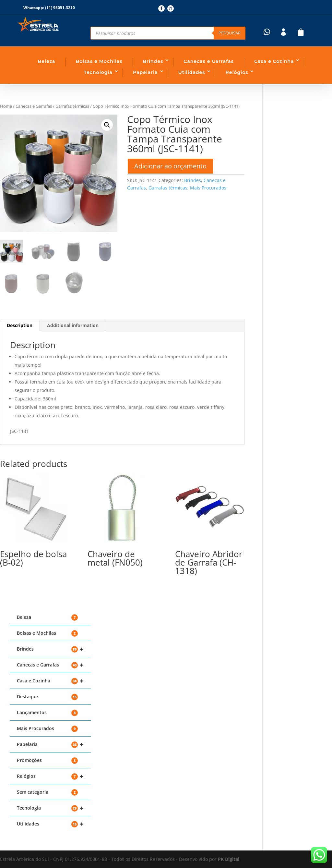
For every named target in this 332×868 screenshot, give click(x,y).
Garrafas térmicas (72, 106)
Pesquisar (230, 33)
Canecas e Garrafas (209, 61)
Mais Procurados (208, 188)
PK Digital (229, 859)
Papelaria (145, 72)
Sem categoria (47, 792)
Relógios (237, 72)
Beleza (47, 61)
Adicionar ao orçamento (170, 166)
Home (6, 106)
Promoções (47, 760)
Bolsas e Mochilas (99, 61)
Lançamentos (47, 713)
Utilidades (192, 72)
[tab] (73, 325)
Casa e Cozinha (274, 61)
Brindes (153, 61)
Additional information (73, 325)
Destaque (47, 697)
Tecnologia (98, 72)
